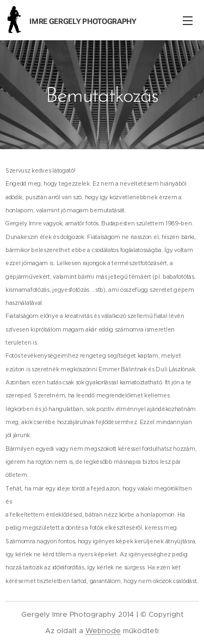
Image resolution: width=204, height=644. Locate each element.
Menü (188, 21)
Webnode (103, 631)
